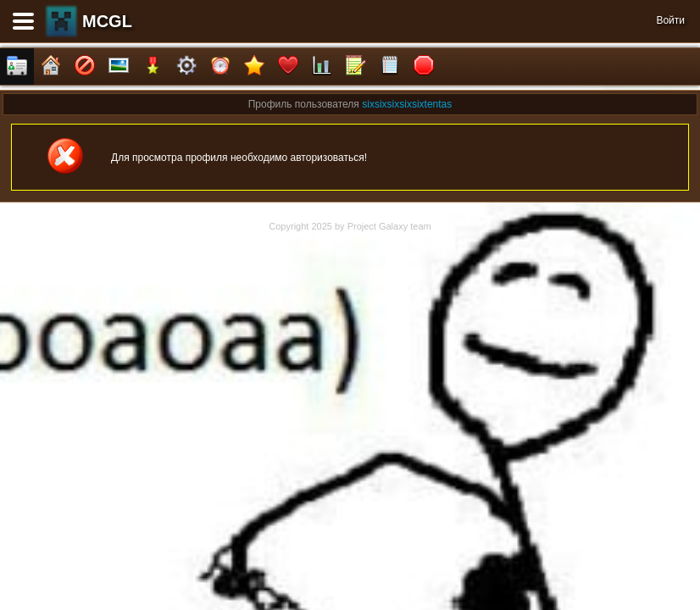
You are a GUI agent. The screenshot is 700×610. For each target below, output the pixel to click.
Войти (670, 20)
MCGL (107, 21)
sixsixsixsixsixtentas (407, 104)
